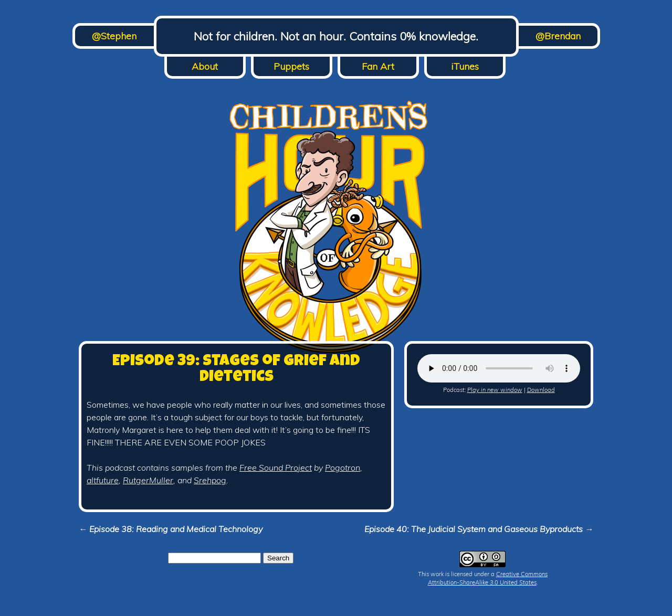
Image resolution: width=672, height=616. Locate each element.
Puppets (291, 66)
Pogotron (343, 468)
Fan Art (378, 66)
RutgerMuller (148, 480)
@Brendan (558, 36)
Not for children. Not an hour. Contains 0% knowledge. (336, 36)
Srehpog (210, 480)
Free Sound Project (276, 468)
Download (541, 390)
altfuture (103, 480)
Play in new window (495, 390)
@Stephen (114, 36)
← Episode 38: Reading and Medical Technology (171, 529)
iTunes (465, 66)
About (205, 66)
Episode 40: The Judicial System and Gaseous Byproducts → (479, 529)
